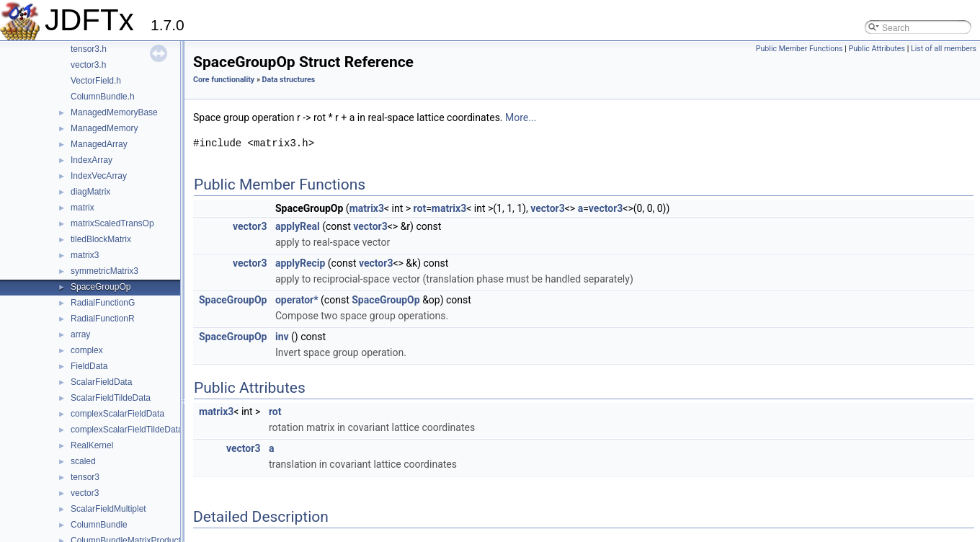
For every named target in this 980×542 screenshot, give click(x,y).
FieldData (89, 366)
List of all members (944, 49)
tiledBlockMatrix (101, 239)
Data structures (289, 80)
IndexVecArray (99, 176)
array (80, 334)
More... (521, 117)
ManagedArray (99, 144)
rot (420, 208)
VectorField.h (96, 81)
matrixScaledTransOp (112, 223)
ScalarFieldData (101, 382)
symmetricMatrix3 (104, 271)
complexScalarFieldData (117, 414)
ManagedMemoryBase (114, 112)
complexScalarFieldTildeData (127, 430)
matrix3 (85, 255)
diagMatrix (90, 192)
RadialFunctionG (103, 303)
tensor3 (85, 477)
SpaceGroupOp (101, 287)
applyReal (298, 226)
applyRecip (300, 263)
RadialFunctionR (103, 319)
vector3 (85, 493)
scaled (83, 461)
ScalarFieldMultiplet (108, 509)
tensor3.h (89, 49)
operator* (297, 300)
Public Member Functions (799, 49)
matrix (83, 208)
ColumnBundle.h (103, 97)
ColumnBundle (99, 525)
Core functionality (224, 80)
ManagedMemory (104, 128)
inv (282, 337)
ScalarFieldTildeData (111, 398)
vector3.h (88, 65)
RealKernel (92, 445)
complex (87, 350)
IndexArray (92, 160)
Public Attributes (877, 49)
